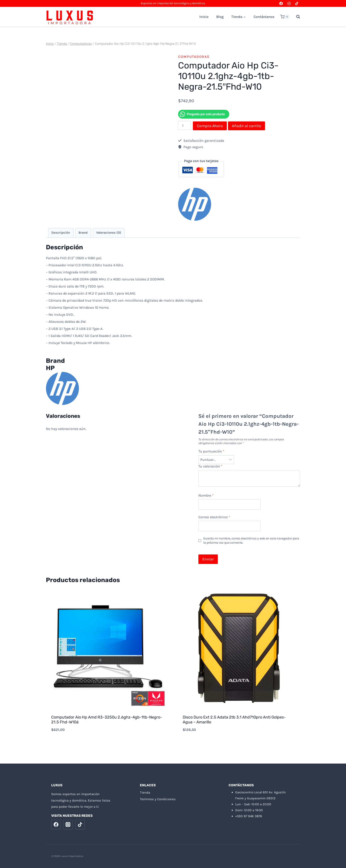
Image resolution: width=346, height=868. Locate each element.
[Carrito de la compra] (285, 17)
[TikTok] (297, 3)
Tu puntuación (211, 451)
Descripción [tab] (61, 233)
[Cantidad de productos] (184, 125)
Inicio (204, 17)
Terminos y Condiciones (158, 799)
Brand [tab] (83, 233)
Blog (220, 17)
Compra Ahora (210, 126)
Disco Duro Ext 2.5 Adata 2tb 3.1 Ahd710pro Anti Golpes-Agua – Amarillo (234, 720)
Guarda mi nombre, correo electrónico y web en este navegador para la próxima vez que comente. (251, 541)
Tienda (145, 792)
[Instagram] (289, 3)
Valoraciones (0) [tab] (109, 233)
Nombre (206, 495)
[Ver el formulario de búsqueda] (296, 17)
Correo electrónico (214, 517)
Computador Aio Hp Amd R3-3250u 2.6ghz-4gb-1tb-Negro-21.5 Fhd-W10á (107, 720)
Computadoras (194, 57)
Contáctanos (264, 17)
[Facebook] (281, 3)
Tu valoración (210, 466)
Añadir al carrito (246, 126)
